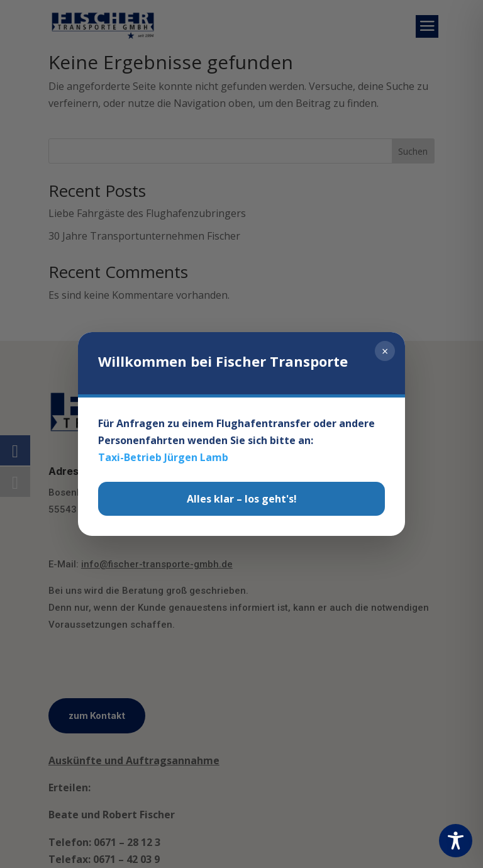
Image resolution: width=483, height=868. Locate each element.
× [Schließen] (385, 357)
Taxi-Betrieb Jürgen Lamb (163, 463)
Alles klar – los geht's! (242, 504)
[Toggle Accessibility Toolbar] (456, 841)
